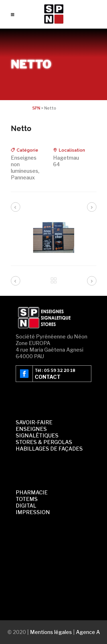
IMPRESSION (33, 512)
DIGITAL (26, 506)
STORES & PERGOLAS (44, 442)
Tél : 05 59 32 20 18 (55, 370)
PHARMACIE (32, 493)
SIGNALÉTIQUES (37, 436)
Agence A (88, 632)
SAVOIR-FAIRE (34, 422)
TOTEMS (27, 499)
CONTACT (48, 377)
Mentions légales (51, 632)
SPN (36, 108)
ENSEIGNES (31, 429)
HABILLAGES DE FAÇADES (49, 449)
